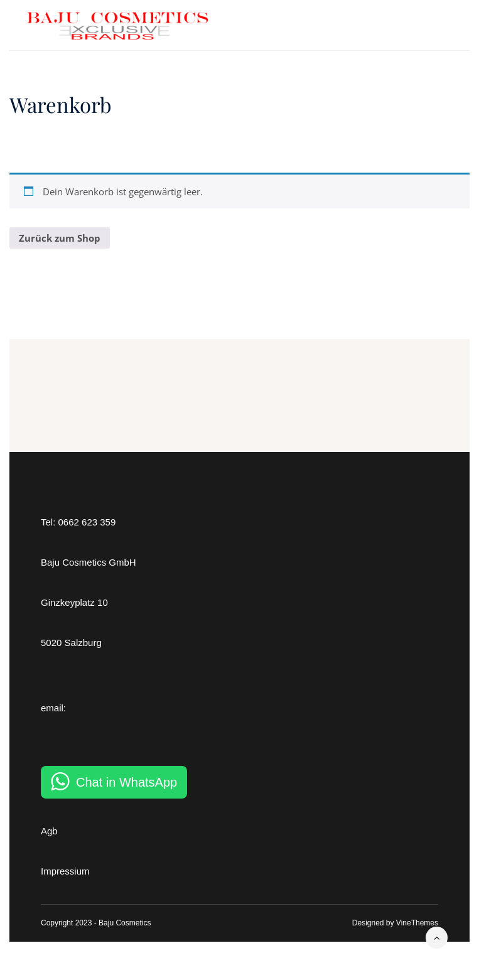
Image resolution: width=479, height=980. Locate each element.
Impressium (65, 871)
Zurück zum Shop (60, 238)
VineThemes (417, 923)
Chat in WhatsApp (126, 782)
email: (53, 708)
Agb (49, 831)
